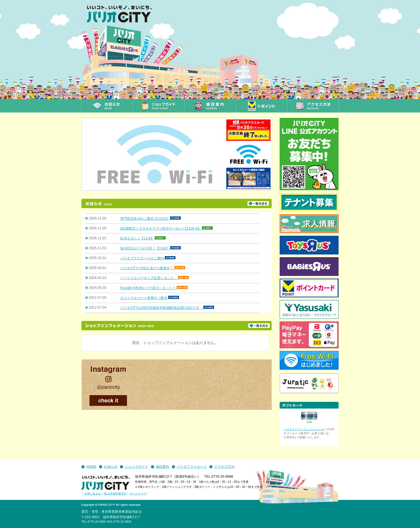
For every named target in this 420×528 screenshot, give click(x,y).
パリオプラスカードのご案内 (142, 258)
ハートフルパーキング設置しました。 (149, 278)
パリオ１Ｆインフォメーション (303, 429)
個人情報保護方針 (115, 494)
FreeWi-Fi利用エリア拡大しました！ (149, 288)
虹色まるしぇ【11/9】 (138, 238)
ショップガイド (137, 467)
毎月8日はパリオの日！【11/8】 (145, 248)
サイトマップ (138, 494)
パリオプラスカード (192, 467)
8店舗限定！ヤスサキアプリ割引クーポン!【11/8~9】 (161, 229)
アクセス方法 (224, 467)
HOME (91, 467)
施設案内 (163, 467)
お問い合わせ (93, 494)
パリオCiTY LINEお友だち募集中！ (147, 268)
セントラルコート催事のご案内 (144, 298)
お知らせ (111, 467)
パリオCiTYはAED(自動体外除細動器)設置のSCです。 (162, 308)
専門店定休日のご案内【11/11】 (145, 219)
